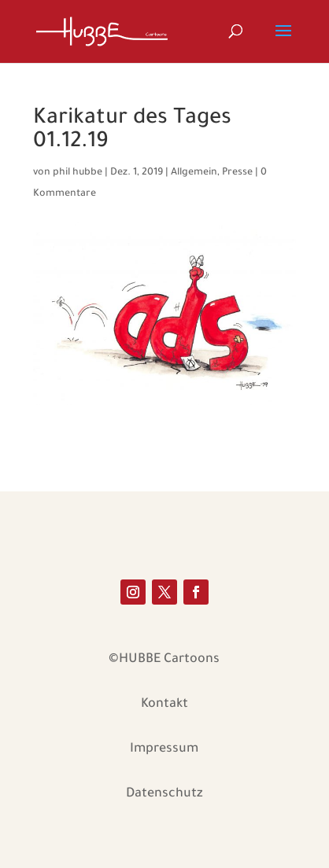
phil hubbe (78, 173)
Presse (237, 173)
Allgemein (194, 173)
